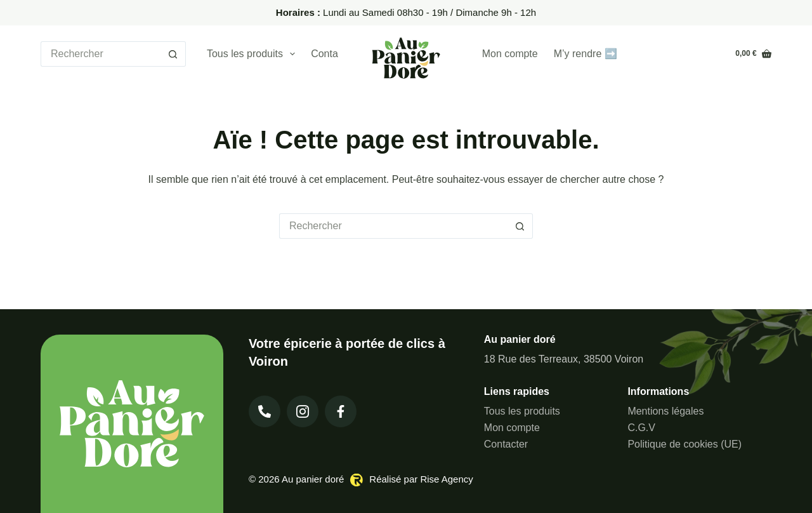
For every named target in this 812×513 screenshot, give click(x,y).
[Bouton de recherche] (173, 54)
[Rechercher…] (101, 54)
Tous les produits (253, 54)
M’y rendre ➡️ (586, 54)
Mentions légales (665, 411)
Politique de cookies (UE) (684, 444)
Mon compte (510, 54)
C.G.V (641, 428)
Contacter (333, 54)
